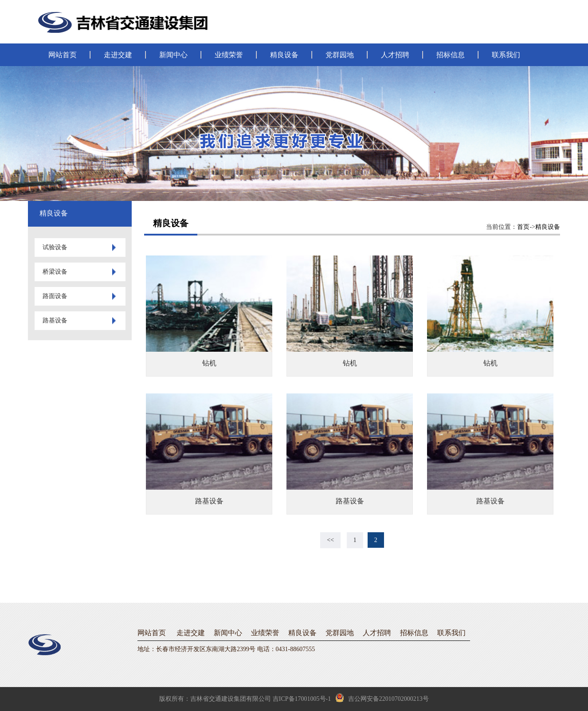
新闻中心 (173, 55)
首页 (523, 227)
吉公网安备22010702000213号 (382, 698)
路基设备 (209, 501)
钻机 (209, 363)
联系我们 (506, 55)
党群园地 (340, 55)
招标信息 (451, 55)
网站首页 (63, 55)
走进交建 (118, 55)
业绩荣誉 (229, 55)
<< (330, 540)
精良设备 (284, 55)
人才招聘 (395, 55)
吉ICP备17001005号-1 (302, 699)
